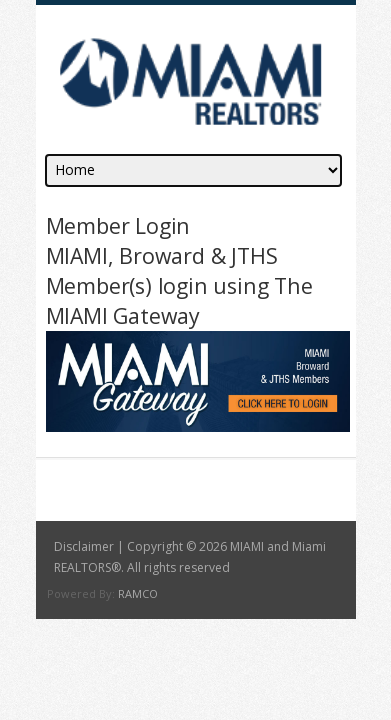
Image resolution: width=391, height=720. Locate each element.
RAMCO (138, 593)
